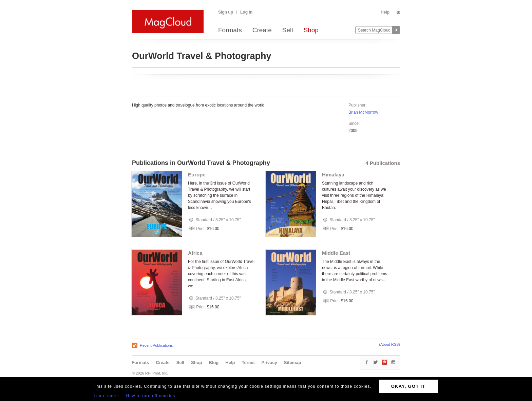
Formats (230, 30)
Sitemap (293, 362)
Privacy (269, 362)
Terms (248, 362)
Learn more (106, 396)
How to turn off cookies (151, 396)
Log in (246, 12)
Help (385, 12)
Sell (288, 30)
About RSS (389, 344)
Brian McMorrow (363, 112)
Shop (311, 30)
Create (262, 30)
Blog (214, 362)
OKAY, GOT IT (408, 386)
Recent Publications (156, 345)
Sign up (226, 12)
